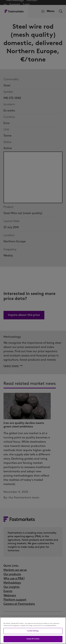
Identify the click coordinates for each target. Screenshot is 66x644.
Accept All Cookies (33, 639)
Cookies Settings (33, 631)
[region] (33, 631)
